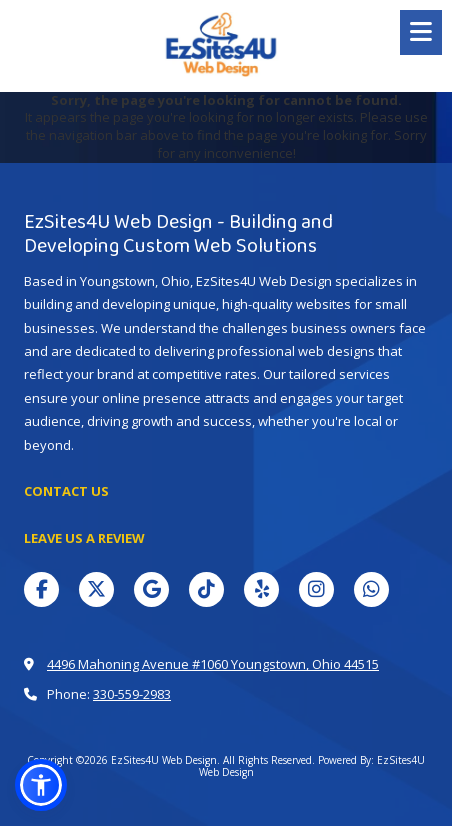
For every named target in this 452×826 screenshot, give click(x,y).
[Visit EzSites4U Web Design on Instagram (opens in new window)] (316, 589)
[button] (41, 785)
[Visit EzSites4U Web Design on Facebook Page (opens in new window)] (41, 589)
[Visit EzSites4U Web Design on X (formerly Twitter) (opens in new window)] (96, 589)
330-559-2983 (132, 694)
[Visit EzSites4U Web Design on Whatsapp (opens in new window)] (371, 589)
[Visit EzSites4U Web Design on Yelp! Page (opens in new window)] (261, 589)
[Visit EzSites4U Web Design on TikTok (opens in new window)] (206, 589)
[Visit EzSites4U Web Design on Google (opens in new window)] (151, 589)
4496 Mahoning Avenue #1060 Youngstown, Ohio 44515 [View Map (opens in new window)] (213, 664)
